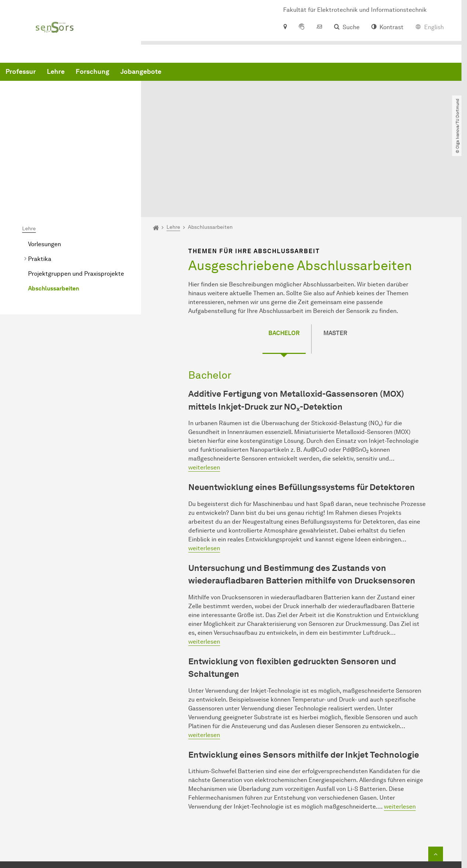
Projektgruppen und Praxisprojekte (76, 200)
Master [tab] (335, 260)
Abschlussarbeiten (54, 215)
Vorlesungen (44, 171)
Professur (133, 74)
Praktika (40, 185)
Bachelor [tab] (284, 260)
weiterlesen (204, 394)
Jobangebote (253, 74)
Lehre (168, 74)
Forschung (205, 74)
